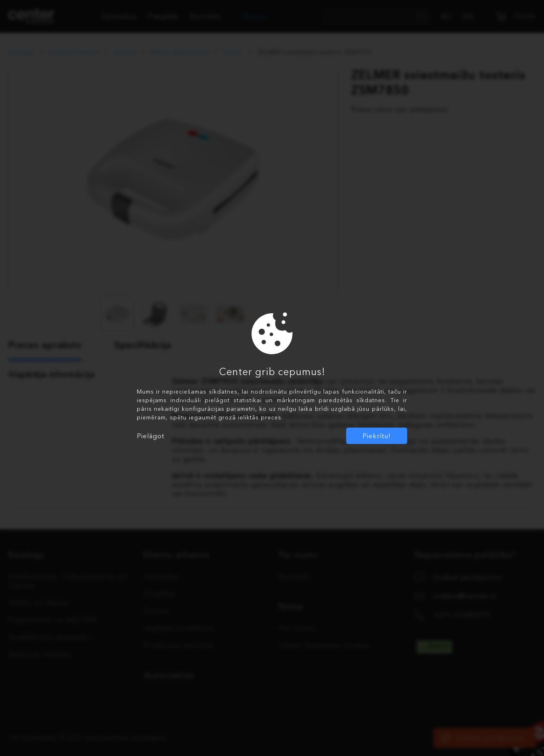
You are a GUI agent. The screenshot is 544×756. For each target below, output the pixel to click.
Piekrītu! (377, 436)
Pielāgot (151, 436)
